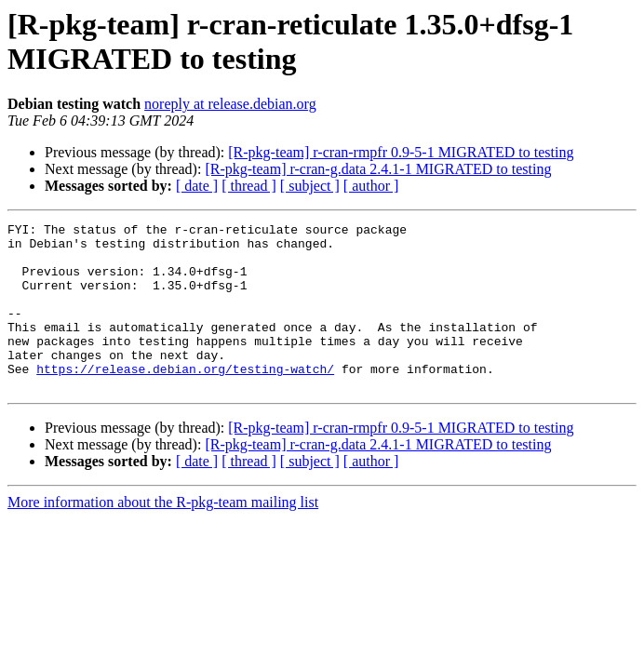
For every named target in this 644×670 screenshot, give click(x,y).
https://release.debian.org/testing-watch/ (185, 399)
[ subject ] (310, 186)
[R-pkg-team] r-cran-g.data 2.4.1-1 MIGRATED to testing (378, 169)
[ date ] (197, 186)
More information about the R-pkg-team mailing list (163, 536)
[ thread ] (249, 186)
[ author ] (371, 186)
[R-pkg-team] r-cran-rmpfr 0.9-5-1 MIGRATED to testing (401, 152)
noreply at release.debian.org (230, 104)
